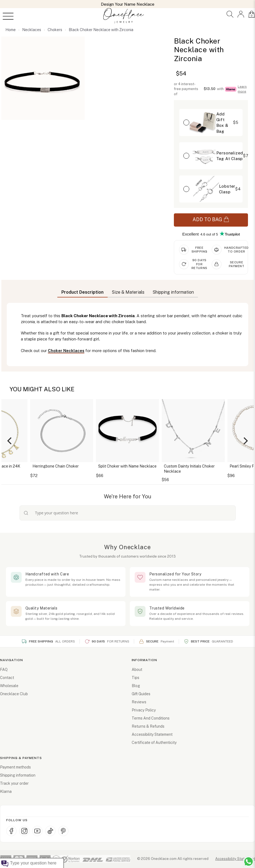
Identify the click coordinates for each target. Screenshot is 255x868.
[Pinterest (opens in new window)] (63, 831)
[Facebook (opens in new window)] (11, 831)
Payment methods (15, 767)
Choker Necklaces (66, 351)
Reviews (139, 702)
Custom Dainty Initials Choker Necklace (189, 469)
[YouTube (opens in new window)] (37, 831)
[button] (230, 14)
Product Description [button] (82, 292)
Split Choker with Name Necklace (127, 466)
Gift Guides (141, 694)
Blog (136, 686)
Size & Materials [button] (128, 292)
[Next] (245, 441)
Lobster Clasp (227, 189)
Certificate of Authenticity (154, 743)
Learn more (242, 89)
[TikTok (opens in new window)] (50, 831)
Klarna (6, 791)
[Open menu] (8, 16)
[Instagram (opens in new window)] (24, 831)
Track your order (14, 783)
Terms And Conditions (151, 718)
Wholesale (9, 686)
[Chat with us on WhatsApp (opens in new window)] (249, 862)
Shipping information (18, 775)
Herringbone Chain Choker (56, 466)
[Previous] (10, 441)
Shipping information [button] (173, 292)
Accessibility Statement (152, 734)
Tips (135, 678)
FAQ (4, 670)
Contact (7, 678)
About (137, 670)
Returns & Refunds (148, 726)
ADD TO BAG (211, 220)
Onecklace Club (14, 694)
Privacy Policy (144, 710)
